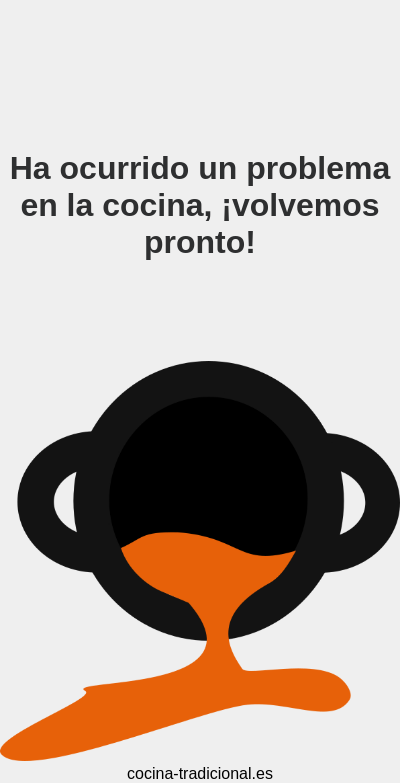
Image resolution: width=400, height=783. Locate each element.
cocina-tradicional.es (200, 773)
